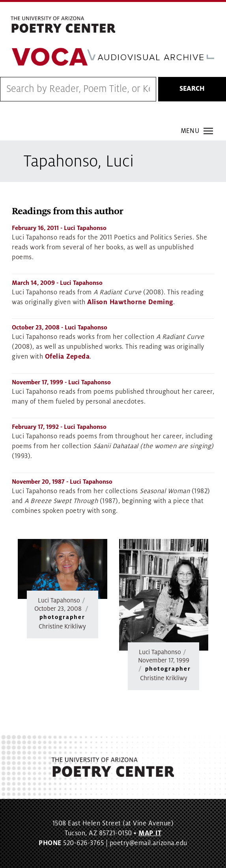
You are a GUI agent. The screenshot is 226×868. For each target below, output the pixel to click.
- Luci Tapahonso (59, 228)
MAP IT (150, 833)
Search (192, 89)
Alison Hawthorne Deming (130, 302)
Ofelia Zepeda (67, 357)
